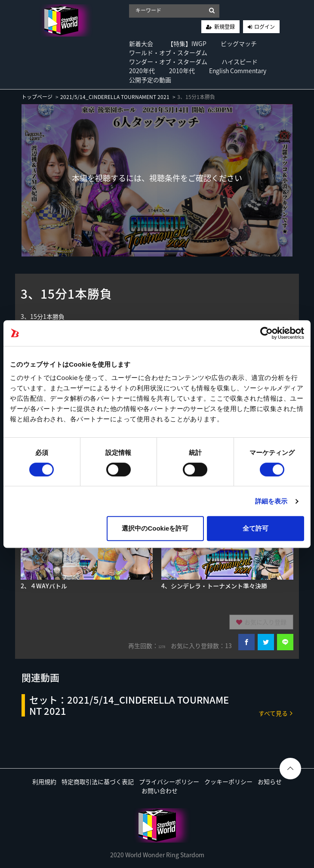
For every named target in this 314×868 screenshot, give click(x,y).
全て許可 (256, 528)
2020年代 (142, 71)
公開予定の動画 (150, 80)
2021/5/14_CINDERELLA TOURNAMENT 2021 (115, 97)
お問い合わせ (160, 791)
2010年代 (182, 71)
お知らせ (270, 782)
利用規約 (44, 782)
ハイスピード (240, 62)
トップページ (37, 97)
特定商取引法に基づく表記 (98, 782)
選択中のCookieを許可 (155, 528)
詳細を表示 (271, 501)
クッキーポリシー (228, 782)
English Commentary (238, 71)
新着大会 (141, 43)
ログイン (265, 27)
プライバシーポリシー (169, 782)
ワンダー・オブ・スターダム (168, 62)
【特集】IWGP (187, 43)
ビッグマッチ (239, 43)
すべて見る (276, 713)
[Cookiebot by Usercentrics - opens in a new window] (266, 333)
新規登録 (225, 27)
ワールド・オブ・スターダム (168, 53)
